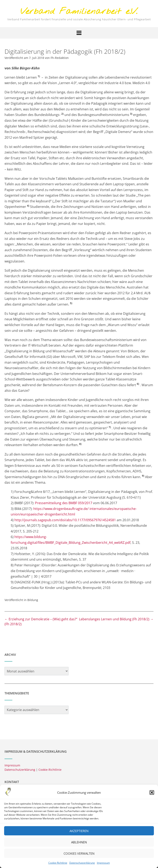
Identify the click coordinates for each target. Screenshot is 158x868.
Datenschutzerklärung (82, 865)
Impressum (103, 865)
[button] (152, 795)
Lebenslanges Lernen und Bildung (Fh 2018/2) (116, 619)
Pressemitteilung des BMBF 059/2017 (64, 503)
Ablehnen (79, 845)
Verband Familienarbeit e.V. (79, 12)
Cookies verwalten (79, 856)
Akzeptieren (79, 833)
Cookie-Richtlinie (58, 865)
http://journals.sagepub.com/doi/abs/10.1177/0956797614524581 (65, 520)
